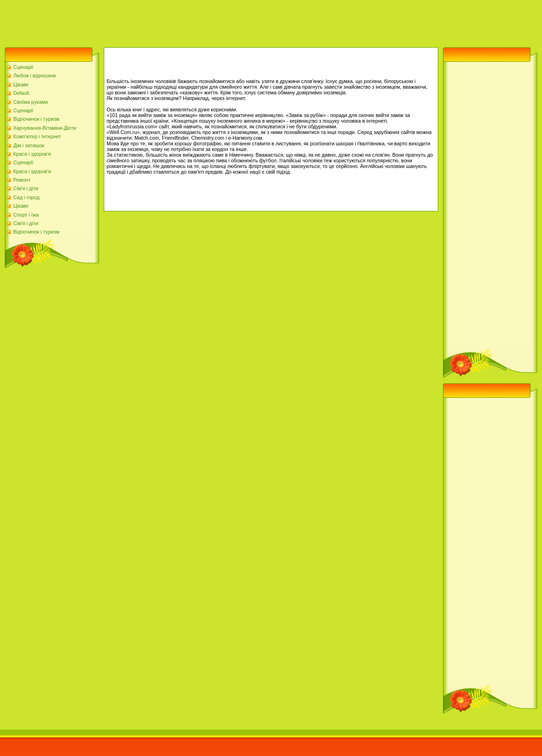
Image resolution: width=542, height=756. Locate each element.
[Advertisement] (172, 21)
